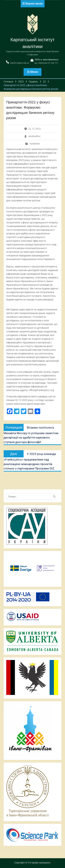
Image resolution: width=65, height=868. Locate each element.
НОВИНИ (35, 144)
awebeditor (34, 136)
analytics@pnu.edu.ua (19, 63)
